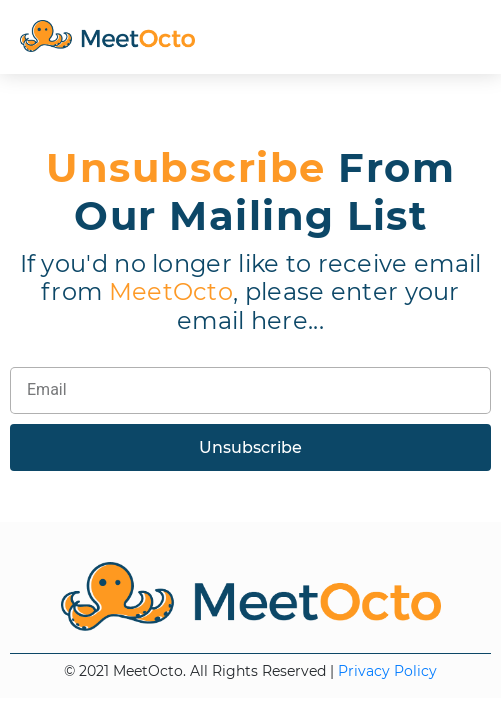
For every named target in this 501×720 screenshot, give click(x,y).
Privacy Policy (387, 671)
